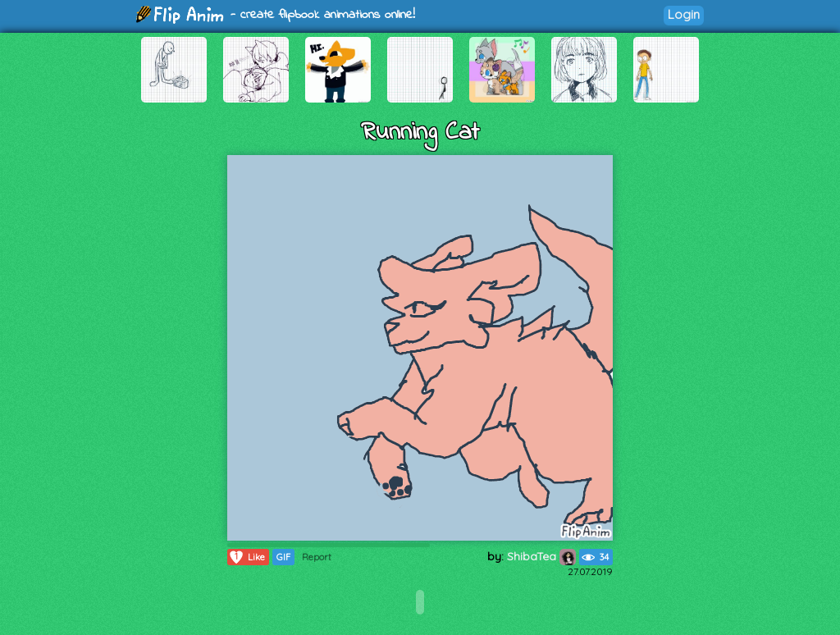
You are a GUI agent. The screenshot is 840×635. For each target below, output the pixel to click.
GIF (283, 557)
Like (247, 557)
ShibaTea (541, 556)
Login (684, 14)
